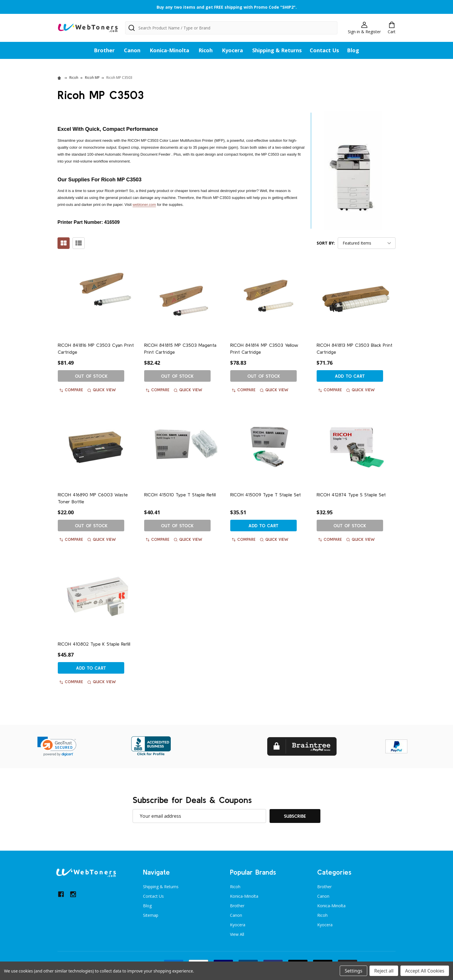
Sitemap (151, 915)
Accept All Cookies (425, 971)
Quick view (102, 390)
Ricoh (206, 50)
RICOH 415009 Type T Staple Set (266, 495)
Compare (71, 390)
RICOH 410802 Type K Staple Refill (94, 644)
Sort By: (326, 243)
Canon (132, 50)
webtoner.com (144, 205)
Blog (353, 50)
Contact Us (324, 50)
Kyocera (232, 50)
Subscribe (295, 816)
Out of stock (91, 376)
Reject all (384, 971)
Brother (104, 50)
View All (237, 934)
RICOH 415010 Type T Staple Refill (180, 495)
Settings (353, 971)
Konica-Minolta (169, 50)
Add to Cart (350, 376)
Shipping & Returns (277, 50)
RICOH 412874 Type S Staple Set (351, 495)
